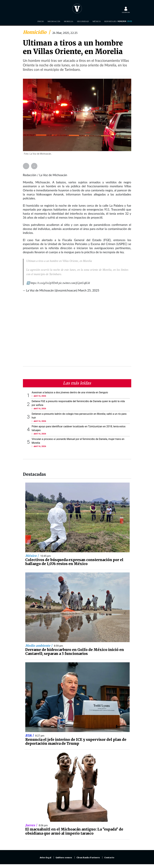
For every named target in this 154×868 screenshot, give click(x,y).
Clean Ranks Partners (88, 858)
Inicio (41, 21)
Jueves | (32, 825)
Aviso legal (45, 858)
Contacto (109, 858)
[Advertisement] (77, 331)
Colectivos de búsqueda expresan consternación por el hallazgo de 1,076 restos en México (74, 562)
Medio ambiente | (39, 646)
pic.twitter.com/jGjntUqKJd (74, 283)
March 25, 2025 (89, 290)
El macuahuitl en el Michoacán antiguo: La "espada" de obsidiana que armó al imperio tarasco (74, 831)
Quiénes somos (64, 858)
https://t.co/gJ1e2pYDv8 (44, 283)
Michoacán (54, 21)
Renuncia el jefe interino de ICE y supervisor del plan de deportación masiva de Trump (76, 742)
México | (32, 556)
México (97, 21)
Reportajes (111, 21)
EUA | (30, 735)
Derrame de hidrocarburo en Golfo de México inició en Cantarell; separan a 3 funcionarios (75, 652)
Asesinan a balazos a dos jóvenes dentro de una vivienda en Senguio (70, 392)
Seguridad (83, 21)
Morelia (69, 21)
